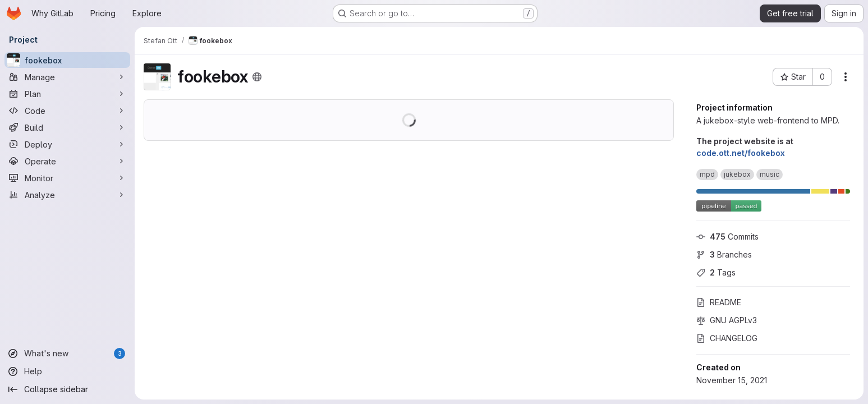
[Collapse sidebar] (67, 389)
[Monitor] (67, 178)
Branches (724, 254)
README (719, 302)
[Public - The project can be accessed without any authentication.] (257, 77)
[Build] (67, 127)
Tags (716, 272)
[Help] (67, 371)
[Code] (67, 111)
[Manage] (67, 77)
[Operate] (67, 161)
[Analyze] (67, 195)
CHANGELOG (727, 338)
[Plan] (67, 94)
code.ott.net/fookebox (741, 153)
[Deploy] (67, 144)
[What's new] (67, 353)
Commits (727, 237)
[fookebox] (67, 60)
